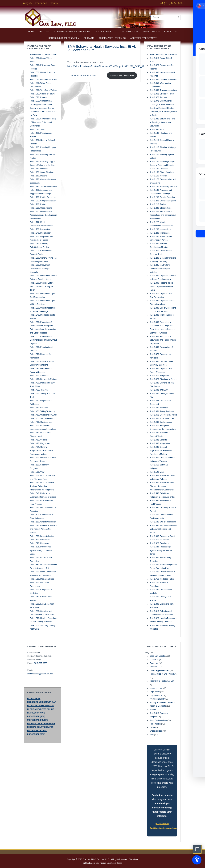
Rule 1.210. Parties (38, 204)
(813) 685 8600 (40, 663)
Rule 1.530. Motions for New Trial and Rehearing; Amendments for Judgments (42, 486)
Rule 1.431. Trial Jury (39, 390)
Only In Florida (156, 695)
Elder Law (154, 663)
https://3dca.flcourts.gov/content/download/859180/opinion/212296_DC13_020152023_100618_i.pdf (117, 66)
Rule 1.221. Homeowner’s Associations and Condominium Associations (43, 215)
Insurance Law (156, 688)
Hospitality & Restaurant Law (162, 681)
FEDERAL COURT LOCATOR (40, 727)
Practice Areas (103, 32)
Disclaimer (133, 859)
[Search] (179, 17)
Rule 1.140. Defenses (39, 168)
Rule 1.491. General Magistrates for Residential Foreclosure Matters (41, 450)
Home (31, 32)
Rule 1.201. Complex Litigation (43, 201)
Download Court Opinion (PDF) (122, 75)
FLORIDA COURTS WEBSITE (40, 705)
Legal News (155, 692)
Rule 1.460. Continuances (41, 422)
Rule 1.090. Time (37, 129)
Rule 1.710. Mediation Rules (42, 579)
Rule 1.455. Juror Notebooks (42, 418)
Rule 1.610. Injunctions (40, 539)
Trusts (152, 727)
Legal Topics (150, 32)
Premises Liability (157, 699)
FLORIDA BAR (34, 698)
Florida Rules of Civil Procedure (72, 32)
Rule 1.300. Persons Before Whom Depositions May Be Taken (42, 286)
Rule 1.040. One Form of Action (43, 79)
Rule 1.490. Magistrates (40, 443)
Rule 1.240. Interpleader (40, 233)
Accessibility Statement (143, 38)
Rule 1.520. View (37, 472)
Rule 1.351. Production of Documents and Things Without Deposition (43, 340)
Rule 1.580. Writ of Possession (43, 522)
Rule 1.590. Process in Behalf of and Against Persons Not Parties (44, 529)
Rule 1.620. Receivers (39, 543)
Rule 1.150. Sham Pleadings (42, 172)
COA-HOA (154, 659)
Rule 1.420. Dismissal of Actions (44, 379)
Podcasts (89, 38)
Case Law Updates (129, 32)
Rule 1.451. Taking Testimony (42, 411)
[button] (197, 849)
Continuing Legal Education (64, 38)
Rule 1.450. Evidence (39, 408)
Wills (152, 734)
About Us (44, 32)
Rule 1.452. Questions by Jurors (44, 415)
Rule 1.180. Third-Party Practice (44, 186)
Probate (153, 709)
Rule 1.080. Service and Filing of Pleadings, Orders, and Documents (43, 122)
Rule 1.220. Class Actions (41, 208)
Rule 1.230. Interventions (41, 229)
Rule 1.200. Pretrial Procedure (43, 197)
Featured (153, 667)
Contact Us (170, 32)
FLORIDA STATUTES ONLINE (41, 709)
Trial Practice (155, 724)
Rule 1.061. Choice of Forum (42, 94)
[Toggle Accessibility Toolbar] (197, 860)
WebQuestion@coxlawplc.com (40, 673)
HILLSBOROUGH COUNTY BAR (42, 702)
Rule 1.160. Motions (39, 176)
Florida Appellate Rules (112, 38)
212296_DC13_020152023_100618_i (82, 75)
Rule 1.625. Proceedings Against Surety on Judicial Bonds (41, 550)
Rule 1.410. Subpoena (39, 375)
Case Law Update (157, 656)
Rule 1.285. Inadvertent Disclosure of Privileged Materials (40, 268)
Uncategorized (156, 731)
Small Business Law (158, 720)
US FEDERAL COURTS (38, 720)
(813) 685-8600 (162, 823)
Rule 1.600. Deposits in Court (43, 536)
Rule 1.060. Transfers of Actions (44, 90)
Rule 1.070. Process (39, 97)
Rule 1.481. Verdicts (39, 440)
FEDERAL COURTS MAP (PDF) (41, 723)
